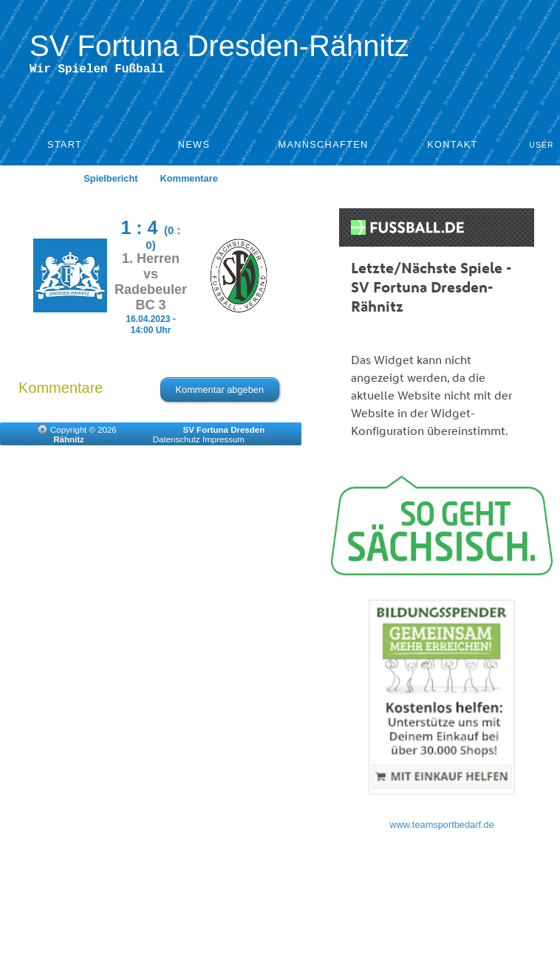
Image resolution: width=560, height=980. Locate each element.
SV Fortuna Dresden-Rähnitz (219, 46)
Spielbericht (110, 181)
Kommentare (189, 181)
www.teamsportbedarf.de (442, 827)
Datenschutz (177, 442)
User (542, 148)
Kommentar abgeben (220, 393)
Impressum (223, 442)
